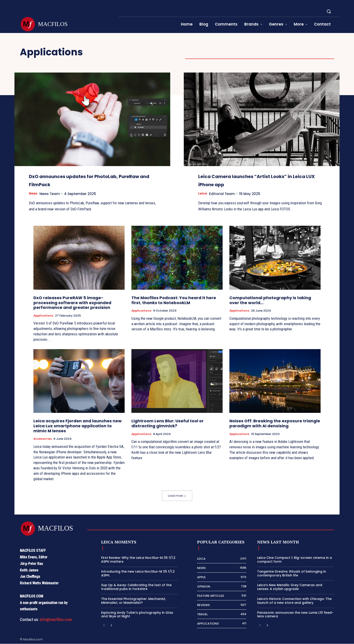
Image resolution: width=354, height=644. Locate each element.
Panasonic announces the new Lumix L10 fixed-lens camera (295, 615)
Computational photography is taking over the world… (270, 300)
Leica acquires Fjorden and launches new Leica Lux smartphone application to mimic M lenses (78, 426)
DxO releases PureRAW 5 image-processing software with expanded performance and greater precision (72, 303)
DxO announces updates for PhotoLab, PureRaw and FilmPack (87, 180)
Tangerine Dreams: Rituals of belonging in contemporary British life (292, 574)
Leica (203, 194)
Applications (43, 316)
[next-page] (111, 626)
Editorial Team (224, 194)
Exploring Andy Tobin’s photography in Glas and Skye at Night (137, 615)
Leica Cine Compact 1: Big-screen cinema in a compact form (295, 560)
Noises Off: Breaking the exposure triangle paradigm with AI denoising (275, 424)
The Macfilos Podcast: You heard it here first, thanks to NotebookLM (174, 300)
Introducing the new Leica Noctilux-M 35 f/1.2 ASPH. (138, 574)
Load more (177, 496)
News (34, 194)
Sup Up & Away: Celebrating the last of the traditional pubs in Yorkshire (136, 587)
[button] (329, 11)
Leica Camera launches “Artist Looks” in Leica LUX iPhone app (252, 180)
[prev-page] (104, 626)
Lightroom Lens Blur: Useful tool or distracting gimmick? (168, 424)
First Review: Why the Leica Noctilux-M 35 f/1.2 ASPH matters (138, 560)
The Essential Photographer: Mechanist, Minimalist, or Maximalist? (134, 601)
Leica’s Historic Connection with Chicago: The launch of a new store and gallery (294, 601)
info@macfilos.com (56, 620)
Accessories (43, 439)
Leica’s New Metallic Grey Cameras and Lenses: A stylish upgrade (290, 587)
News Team (52, 194)
